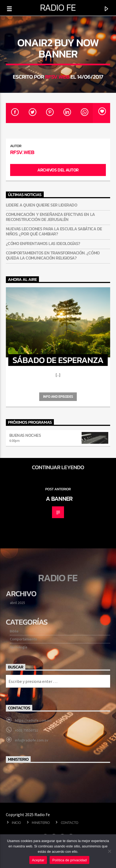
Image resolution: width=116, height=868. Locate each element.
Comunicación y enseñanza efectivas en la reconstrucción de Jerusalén (50, 217)
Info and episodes (58, 397)
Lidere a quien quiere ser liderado (42, 205)
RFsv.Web (57, 77)
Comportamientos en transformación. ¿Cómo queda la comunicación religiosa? (53, 255)
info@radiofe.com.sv (32, 740)
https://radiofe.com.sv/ (34, 720)
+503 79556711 (27, 730)
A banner (59, 499)
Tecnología (19, 647)
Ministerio (41, 823)
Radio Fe (58, 7)
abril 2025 (17, 603)
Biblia (14, 631)
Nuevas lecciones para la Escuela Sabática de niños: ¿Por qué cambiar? (54, 231)
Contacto (70, 823)
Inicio (16, 823)
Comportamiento (23, 639)
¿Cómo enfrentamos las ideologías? (43, 244)
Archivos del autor (58, 170)
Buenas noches (25, 435)
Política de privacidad (69, 860)
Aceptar (38, 860)
